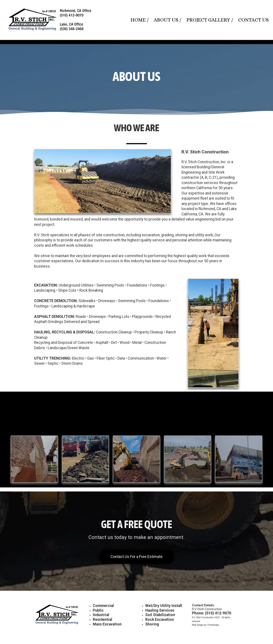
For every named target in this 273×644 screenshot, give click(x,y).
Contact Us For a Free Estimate (136, 557)
